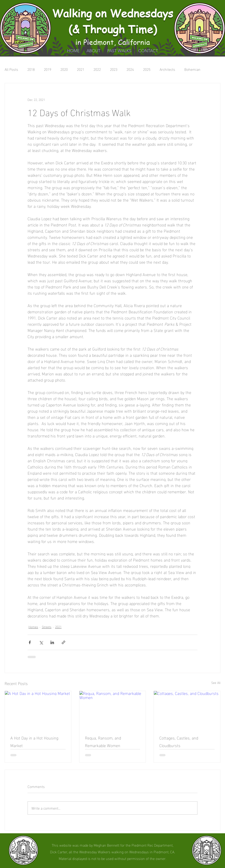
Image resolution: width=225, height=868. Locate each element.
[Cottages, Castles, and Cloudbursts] (187, 710)
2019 (48, 69)
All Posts (11, 69)
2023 (114, 69)
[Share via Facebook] (30, 642)
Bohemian (192, 69)
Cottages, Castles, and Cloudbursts (179, 741)
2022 (97, 69)
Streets (47, 627)
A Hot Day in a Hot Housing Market (34, 741)
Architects (167, 69)
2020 (64, 69)
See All (216, 683)
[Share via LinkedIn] (52, 642)
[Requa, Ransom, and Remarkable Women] (113, 710)
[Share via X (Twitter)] (41, 642)
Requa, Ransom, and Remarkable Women (103, 741)
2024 (130, 69)
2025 (147, 69)
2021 (81, 69)
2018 (31, 69)
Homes (33, 627)
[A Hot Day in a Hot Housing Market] (38, 710)
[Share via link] (63, 642)
